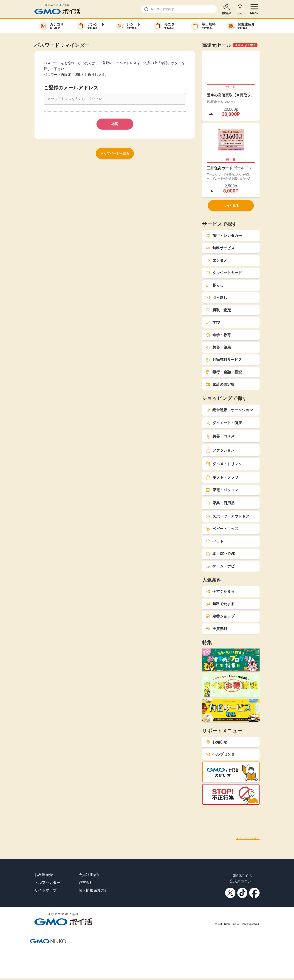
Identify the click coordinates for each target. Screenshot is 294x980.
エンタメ (216, 260)
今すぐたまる (220, 591)
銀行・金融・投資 (224, 372)
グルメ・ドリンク (224, 464)
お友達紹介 (44, 875)
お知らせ (216, 742)
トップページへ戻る (115, 153)
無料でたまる (220, 604)
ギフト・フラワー (224, 477)
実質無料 (216, 629)
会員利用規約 (90, 875)
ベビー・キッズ (222, 529)
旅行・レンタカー (224, 236)
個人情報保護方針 (93, 890)
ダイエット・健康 (224, 423)
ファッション (220, 450)
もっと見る (231, 206)
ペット (215, 541)
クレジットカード (224, 273)
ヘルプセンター (222, 754)
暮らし (215, 285)
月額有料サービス (224, 360)
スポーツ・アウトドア (227, 516)
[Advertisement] (84, 815)
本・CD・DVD (220, 554)
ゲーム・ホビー (222, 566)
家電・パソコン (222, 490)
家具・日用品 (220, 503)
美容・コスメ (220, 436)
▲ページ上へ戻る (248, 838)
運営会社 (86, 882)
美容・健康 (218, 347)
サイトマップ (45, 890)
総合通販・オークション (229, 410)
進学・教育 (218, 335)
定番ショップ (220, 616)
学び (213, 322)
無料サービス (220, 248)
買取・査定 (218, 310)
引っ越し (216, 298)
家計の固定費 (220, 384)
